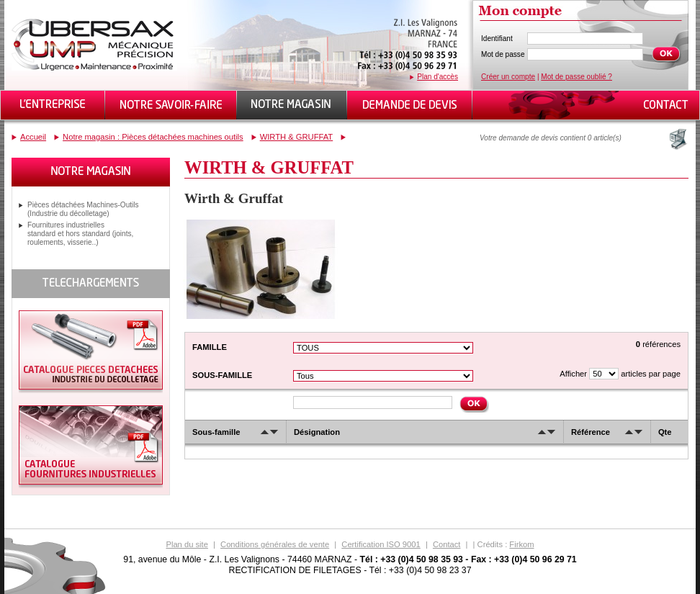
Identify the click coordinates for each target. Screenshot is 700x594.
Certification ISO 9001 (381, 544)
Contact (447, 544)
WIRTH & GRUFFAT (297, 137)
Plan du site (187, 544)
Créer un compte (508, 77)
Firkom (521, 544)
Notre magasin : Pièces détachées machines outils (153, 137)
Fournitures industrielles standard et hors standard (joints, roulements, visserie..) (80, 234)
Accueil (33, 137)
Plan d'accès (438, 77)
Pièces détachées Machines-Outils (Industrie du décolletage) (83, 209)
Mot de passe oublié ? (576, 77)
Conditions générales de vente (275, 544)
